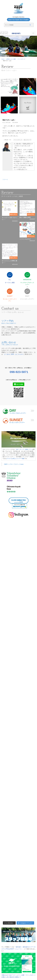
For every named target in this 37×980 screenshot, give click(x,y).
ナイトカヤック (21, 59)
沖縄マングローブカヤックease (14, 464)
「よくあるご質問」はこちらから (13, 354)
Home (3, 59)
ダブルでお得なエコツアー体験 (15, 459)
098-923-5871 (16, 33)
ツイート (5, 179)
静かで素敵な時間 (25, 217)
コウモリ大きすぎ (25, 239)
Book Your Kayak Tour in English (18, 20)
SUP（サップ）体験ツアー (24, 449)
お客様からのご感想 (11, 59)
